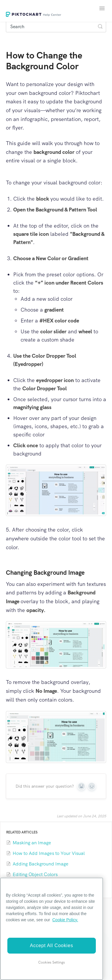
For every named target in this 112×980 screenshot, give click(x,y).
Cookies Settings (52, 962)
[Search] (56, 26)
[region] (52, 929)
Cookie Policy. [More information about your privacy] (65, 920)
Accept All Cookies (52, 945)
